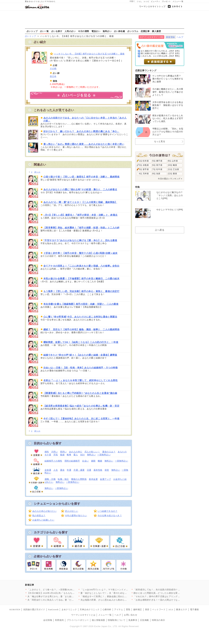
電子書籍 (194, 609)
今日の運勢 (84, 31)
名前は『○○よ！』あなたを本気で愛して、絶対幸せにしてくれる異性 (81, 380)
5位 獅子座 (157, 161)
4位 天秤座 (144, 174)
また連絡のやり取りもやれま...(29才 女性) (160, 51)
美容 (147, 609)
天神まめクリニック (90, 609)
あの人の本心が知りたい (44, 511)
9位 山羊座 (173, 161)
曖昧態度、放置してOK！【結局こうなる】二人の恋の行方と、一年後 (81, 342)
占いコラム (133, 31)
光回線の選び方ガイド (34, 609)
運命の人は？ (109, 452)
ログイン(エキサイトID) (151, 37)
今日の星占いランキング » (170, 179)
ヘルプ (180, 37)
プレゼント (166, 1)
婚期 (93, 461)
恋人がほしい (72, 511)
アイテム (119, 609)
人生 (56, 470)
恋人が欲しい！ (92, 452)
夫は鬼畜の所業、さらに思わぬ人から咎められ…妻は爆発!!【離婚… (114, 600)
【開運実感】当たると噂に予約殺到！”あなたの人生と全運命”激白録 (80, 393)
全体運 (48, 470)
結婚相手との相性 (53, 461)
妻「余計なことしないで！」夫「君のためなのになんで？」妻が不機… (116, 593)
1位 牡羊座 (144, 161)
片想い (55, 452)
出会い (85, 461)
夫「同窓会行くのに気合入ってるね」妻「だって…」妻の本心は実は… (63, 600)
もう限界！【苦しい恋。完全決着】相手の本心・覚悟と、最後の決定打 (81, 291)
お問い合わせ (131, 615)
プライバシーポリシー (78, 620)
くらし (139, 1)
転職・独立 (63, 479)
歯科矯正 (138, 609)
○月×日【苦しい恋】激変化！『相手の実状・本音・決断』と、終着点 (81, 215)
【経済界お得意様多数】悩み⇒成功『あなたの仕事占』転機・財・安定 (81, 406)
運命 (62, 470)
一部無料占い (104, 455)
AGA (171, 609)
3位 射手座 (144, 169)
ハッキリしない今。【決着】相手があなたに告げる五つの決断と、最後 (89, 54)
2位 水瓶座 (144, 165)
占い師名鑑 (120, 31)
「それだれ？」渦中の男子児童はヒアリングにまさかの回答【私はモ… (169, 596)
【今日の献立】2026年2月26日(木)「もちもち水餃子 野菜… (57, 593)
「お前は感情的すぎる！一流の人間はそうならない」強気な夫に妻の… (169, 600)
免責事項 (133, 620)
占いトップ (32, 31)
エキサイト (177, 6)
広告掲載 (145, 620)
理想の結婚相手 (72, 461)
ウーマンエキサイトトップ (152, 6)
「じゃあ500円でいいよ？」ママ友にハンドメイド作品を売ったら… (114, 590)
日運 (89, 470)
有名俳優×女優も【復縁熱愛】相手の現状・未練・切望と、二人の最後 (81, 304)
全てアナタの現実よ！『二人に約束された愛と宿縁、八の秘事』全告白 (81, 266)
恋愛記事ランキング (146, 70)
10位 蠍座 (173, 165)
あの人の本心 (76, 452)
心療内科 (107, 609)
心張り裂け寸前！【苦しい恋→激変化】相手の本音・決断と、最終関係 (81, 177)
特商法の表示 (158, 620)
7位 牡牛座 (157, 169)
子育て (132, 1)
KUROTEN (15, 609)
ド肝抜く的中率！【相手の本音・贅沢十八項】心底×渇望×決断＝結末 (80, 253)
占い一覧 (44, 31)
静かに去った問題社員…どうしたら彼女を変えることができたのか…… (169, 593)
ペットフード (159, 609)
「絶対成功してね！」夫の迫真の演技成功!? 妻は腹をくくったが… (167, 590)
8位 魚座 (156, 174)
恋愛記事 (145, 31)
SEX (82, 455)
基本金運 (93, 479)
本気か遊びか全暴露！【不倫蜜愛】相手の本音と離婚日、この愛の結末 (81, 279)
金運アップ (105, 479)
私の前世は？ (39, 516)
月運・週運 (79, 470)
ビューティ (156, 1)
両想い (63, 452)
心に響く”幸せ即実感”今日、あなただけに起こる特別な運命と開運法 (80, 317)
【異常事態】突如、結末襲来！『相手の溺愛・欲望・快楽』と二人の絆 (81, 228)
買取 (128, 609)
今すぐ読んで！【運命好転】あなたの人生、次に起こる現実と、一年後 (81, 419)
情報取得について (117, 620)
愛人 (76, 455)
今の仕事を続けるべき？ (110, 516)
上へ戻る (160, 230)
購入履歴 (156, 31)
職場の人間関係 (79, 479)
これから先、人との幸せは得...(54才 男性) (160, 56)
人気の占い (70, 31)
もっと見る (160, 141)
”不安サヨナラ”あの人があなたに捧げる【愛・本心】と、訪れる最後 (80, 240)
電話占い (96, 31)
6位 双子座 (157, 165)
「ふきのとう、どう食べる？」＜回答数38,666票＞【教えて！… (59, 590)
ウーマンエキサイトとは (83, 615)
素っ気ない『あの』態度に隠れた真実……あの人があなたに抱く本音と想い (84, 144)
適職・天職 (50, 479)
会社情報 (48, 620)
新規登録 (170, 37)
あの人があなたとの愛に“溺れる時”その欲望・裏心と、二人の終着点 (80, 189)
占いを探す (57, 31)
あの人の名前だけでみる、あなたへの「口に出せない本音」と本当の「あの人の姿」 (85, 119)
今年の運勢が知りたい (76, 516)
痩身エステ (182, 609)
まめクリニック (69, 609)
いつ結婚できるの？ (108, 511)
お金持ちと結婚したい (43, 520)
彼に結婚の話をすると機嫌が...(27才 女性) (160, 53)
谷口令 (53, 76)
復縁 (62, 455)
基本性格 (98, 470)
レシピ (147, 1)
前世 (107, 470)
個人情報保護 (98, 620)
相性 (47, 452)
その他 (53, 68)
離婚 (100, 461)
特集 (138, 187)
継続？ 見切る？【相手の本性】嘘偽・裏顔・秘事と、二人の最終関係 (81, 329)
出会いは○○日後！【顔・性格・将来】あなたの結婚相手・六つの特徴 (81, 368)
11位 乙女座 (174, 169)
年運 (69, 470)
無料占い (107, 31)
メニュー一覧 (178, 1)
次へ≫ (37, 172)
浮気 (56, 455)
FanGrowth (53, 609)
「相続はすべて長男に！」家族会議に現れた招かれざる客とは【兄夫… (116, 596)
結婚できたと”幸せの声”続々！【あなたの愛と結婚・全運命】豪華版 (80, 355)
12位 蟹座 (173, 174)
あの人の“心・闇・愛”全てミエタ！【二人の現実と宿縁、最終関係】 (80, 202)
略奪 (69, 455)
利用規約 (59, 620)
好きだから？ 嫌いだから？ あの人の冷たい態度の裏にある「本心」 (81, 131)
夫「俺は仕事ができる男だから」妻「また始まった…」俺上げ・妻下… (63, 596)
